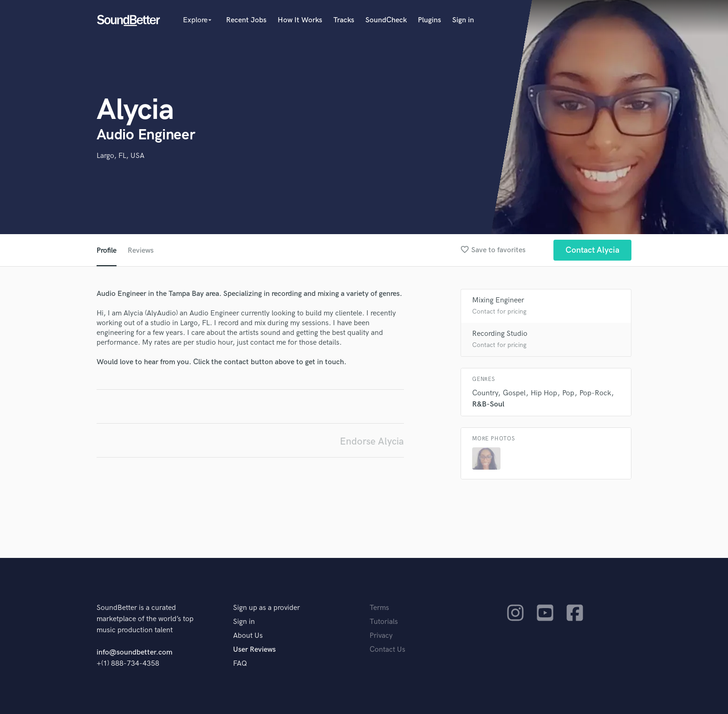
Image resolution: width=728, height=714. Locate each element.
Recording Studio (500, 334)
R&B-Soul (488, 404)
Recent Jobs (246, 20)
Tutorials (384, 622)
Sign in (463, 20)
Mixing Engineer (498, 300)
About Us (248, 636)
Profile (107, 251)
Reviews (141, 251)
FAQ (240, 664)
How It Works (300, 20)
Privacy (381, 636)
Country (485, 393)
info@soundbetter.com (134, 652)
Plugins (429, 20)
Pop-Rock (595, 393)
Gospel (514, 393)
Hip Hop (544, 393)
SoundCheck (386, 20)
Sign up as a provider (266, 608)
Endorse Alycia (372, 442)
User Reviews (254, 650)
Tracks (344, 20)
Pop (568, 393)
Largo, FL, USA (120, 156)
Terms (379, 608)
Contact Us (387, 650)
